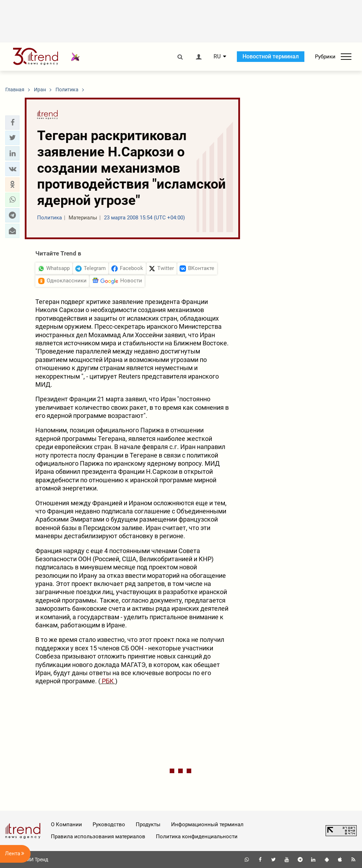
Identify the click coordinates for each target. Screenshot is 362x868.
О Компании (66, 824)
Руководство (109, 824)
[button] (12, 122)
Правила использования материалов (98, 837)
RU (217, 57)
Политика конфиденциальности (197, 837)
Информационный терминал (207, 824)
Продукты (148, 824)
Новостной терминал (271, 56)
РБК (108, 681)
